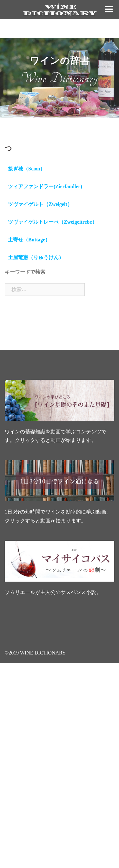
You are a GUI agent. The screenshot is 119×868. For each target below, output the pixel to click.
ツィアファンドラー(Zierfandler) (45, 186)
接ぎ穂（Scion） (26, 169)
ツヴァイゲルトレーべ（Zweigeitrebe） (53, 222)
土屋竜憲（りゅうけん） (36, 257)
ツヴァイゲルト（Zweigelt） (40, 204)
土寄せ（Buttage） (29, 240)
